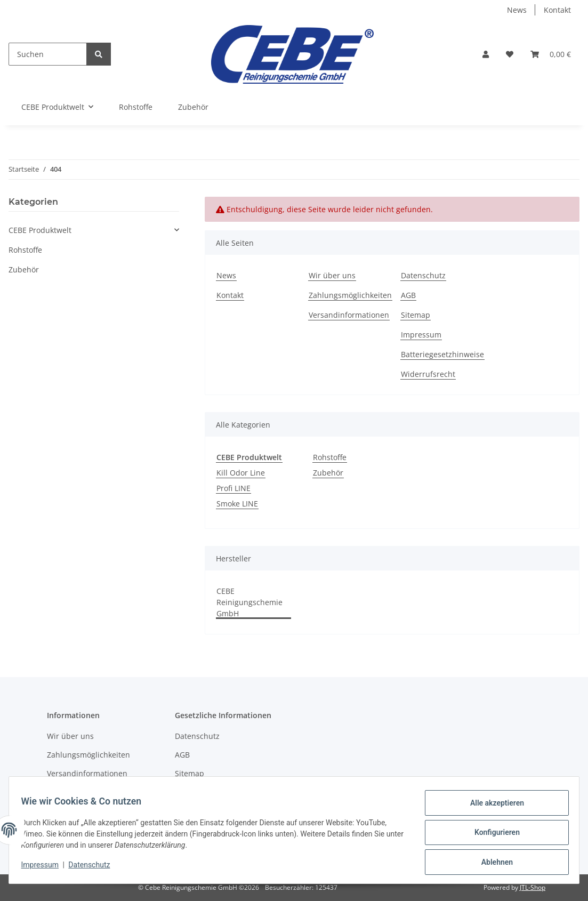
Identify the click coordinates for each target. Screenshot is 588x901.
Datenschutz (423, 275)
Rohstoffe (330, 457)
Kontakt (557, 10)
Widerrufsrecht (428, 374)
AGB (408, 295)
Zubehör (328, 473)
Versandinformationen (349, 315)
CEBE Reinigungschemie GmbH (249, 602)
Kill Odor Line (241, 473)
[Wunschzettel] (510, 54)
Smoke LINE (237, 504)
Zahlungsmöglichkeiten (350, 295)
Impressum (421, 335)
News (517, 10)
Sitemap (416, 315)
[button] (486, 54)
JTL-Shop (533, 887)
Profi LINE (233, 488)
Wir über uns (332, 275)
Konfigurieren (492, 835)
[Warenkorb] (551, 54)
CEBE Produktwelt (40, 230)
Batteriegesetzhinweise (442, 354)
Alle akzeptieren (492, 808)
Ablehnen (492, 863)
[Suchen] (48, 54)
